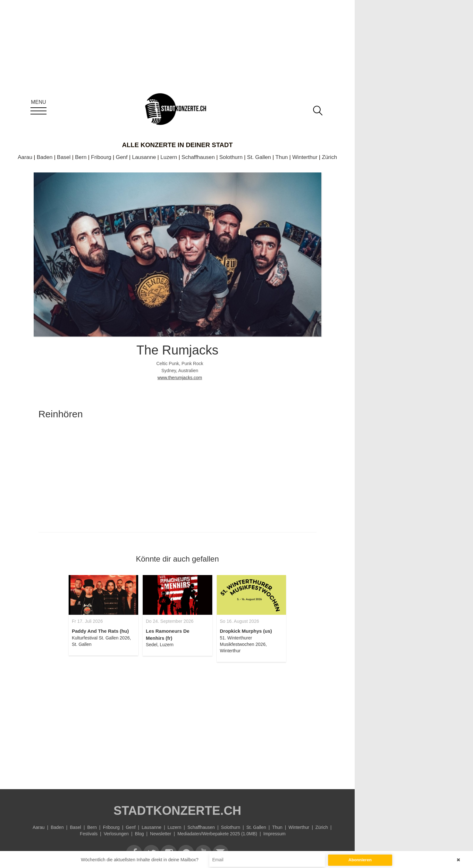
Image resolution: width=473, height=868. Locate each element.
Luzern (169, 157)
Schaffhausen (198, 157)
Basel (64, 157)
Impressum (274, 834)
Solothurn (231, 157)
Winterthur (305, 157)
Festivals (89, 834)
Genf (122, 157)
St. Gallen (259, 157)
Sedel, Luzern (160, 645)
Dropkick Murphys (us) (246, 631)
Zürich (329, 157)
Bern (81, 157)
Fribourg (101, 157)
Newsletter (161, 834)
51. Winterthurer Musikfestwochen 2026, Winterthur (243, 644)
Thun (282, 157)
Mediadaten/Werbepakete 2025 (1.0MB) (217, 834)
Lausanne (144, 157)
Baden (45, 157)
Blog (139, 834)
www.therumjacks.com (180, 378)
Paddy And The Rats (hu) (100, 631)
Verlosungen (116, 834)
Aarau (25, 157)
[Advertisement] (177, 722)
